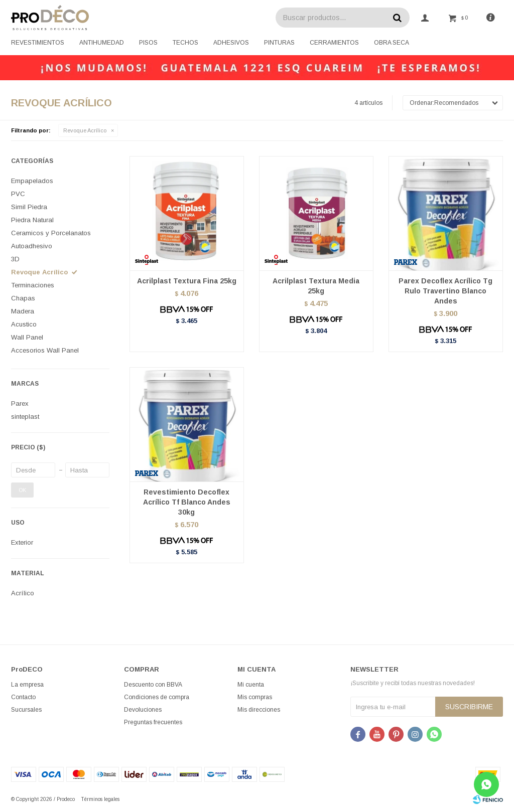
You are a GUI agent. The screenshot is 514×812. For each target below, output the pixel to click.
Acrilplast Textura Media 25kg (316, 286)
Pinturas (279, 43)
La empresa (27, 685)
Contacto (23, 697)
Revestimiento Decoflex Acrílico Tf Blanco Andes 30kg (187, 502)
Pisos (148, 43)
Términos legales (100, 799)
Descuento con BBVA (153, 685)
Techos (185, 43)
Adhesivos (231, 43)
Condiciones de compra (157, 697)
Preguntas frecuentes (153, 722)
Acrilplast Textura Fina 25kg (187, 281)
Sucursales (26, 710)
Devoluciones (143, 710)
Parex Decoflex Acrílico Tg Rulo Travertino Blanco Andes (445, 291)
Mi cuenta (251, 685)
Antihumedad (102, 43)
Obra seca (392, 43)
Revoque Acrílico (85, 130)
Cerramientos (334, 43)
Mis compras (255, 697)
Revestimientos (38, 43)
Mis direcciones (259, 710)
